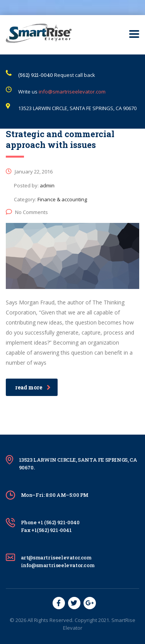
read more (33, 387)
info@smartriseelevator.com (72, 92)
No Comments (27, 212)
